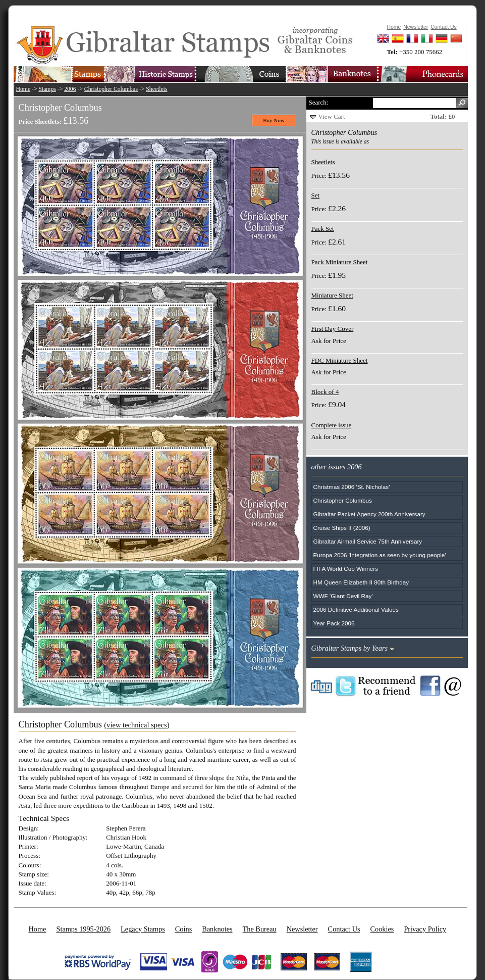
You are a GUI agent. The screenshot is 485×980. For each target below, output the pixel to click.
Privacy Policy (425, 929)
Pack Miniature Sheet (340, 262)
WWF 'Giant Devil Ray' (343, 596)
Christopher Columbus (111, 89)
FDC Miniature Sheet (340, 360)
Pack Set (323, 229)
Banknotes (217, 929)
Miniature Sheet (332, 295)
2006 (70, 89)
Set (316, 195)
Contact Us (344, 929)
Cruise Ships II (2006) (342, 528)
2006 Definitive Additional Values (356, 609)
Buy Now (274, 120)
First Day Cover (333, 329)
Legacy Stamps (143, 929)
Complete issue (332, 425)
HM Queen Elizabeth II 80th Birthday (361, 582)
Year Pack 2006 (334, 623)
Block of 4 (325, 392)
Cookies (382, 929)
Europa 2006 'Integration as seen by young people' (380, 555)
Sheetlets (156, 89)
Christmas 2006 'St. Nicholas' (352, 487)
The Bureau (260, 929)
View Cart (332, 116)
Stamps (47, 89)
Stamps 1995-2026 (83, 929)
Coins (183, 929)
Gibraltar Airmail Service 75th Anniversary (368, 541)
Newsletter (302, 929)
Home (23, 89)
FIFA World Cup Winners (346, 569)
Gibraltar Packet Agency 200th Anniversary (369, 514)
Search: (319, 102)
